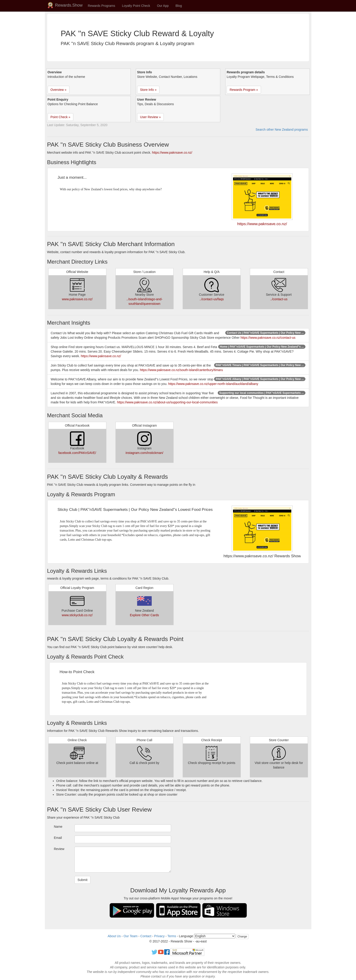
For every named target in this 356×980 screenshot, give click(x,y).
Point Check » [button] (60, 117)
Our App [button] (163, 6)
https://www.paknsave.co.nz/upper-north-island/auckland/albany (213, 384)
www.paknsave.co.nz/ (77, 299)
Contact (146, 936)
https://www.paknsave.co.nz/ (172, 153)
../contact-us (279, 299)
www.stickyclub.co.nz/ (77, 615)
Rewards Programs (102, 6)
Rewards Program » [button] (244, 90)
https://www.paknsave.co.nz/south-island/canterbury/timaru (181, 370)
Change (242, 937)
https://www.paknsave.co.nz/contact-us (268, 338)
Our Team (130, 936)
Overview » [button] (59, 90)
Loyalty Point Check (136, 6)
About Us (114, 936)
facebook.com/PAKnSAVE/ (77, 453)
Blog (179, 6)
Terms (172, 936)
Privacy (159, 936)
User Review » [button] (150, 117)
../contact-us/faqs (212, 299)
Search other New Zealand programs (282, 130)
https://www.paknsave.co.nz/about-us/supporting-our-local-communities (167, 402)
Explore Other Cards (144, 615)
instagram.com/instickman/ (144, 453)
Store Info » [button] (148, 90)
